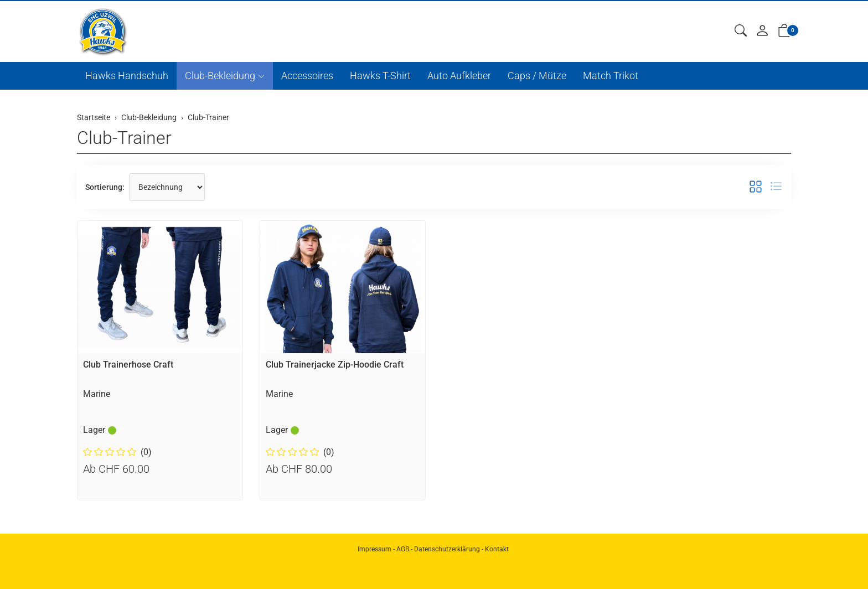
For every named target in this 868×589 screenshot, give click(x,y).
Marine (97, 394)
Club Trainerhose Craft (128, 365)
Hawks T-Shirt (380, 76)
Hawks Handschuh (127, 76)
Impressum (374, 549)
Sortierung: (105, 187)
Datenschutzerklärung (447, 549)
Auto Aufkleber (459, 76)
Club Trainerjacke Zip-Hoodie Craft (335, 365)
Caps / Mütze (537, 76)
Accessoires (307, 76)
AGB (403, 549)
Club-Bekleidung (220, 76)
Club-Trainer (124, 138)
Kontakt (497, 549)
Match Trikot (611, 76)
